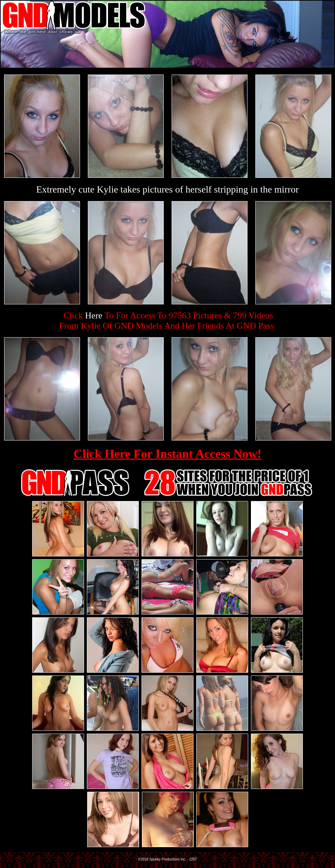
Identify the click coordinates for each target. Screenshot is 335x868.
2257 (193, 859)
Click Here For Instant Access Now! (167, 454)
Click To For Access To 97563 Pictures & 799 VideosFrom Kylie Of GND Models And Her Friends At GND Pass (166, 321)
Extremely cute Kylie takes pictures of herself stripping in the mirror (167, 189)
